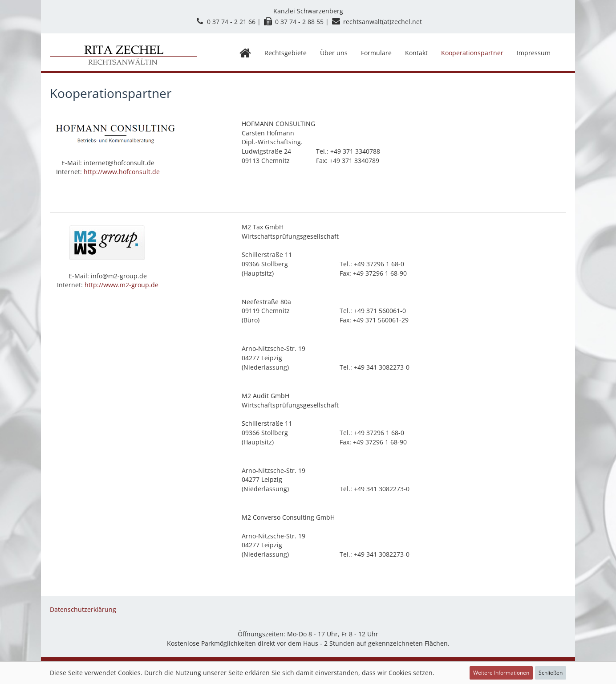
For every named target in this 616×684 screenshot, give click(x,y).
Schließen (551, 673)
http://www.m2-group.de (122, 285)
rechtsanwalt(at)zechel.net (383, 22)
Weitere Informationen (501, 673)
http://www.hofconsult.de (122, 172)
